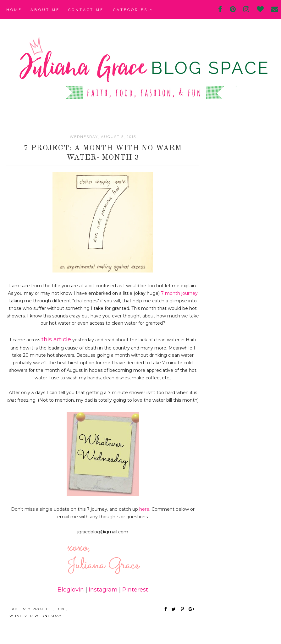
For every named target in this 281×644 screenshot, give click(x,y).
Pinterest (135, 590)
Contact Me (86, 10)
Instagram (103, 590)
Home (14, 10)
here (144, 509)
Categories (133, 10)
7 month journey (179, 293)
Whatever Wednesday (36, 616)
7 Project (41, 609)
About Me (45, 10)
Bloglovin (71, 590)
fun (61, 609)
